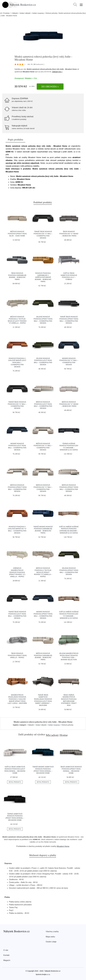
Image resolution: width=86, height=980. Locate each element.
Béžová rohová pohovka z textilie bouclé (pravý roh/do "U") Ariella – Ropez (43, 572)
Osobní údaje (51, 942)
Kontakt (6, 955)
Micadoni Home (29, 72)
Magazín (7, 960)
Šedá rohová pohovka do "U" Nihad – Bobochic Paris (69, 234)
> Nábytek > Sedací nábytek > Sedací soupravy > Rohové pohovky (34, 13)
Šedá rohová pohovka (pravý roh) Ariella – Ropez (17, 655)
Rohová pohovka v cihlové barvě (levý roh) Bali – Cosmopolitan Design (17, 363)
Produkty (6, 13)
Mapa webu (50, 937)
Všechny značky (52, 932)
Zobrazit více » (57, 72)
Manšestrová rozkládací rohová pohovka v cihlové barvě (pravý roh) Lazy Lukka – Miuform (17, 699)
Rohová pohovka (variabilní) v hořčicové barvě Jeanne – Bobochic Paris (43, 277)
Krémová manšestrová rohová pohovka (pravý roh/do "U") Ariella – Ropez (17, 572)
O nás (6, 950)
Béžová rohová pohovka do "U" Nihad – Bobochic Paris (69, 404)
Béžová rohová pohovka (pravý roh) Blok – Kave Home (17, 234)
